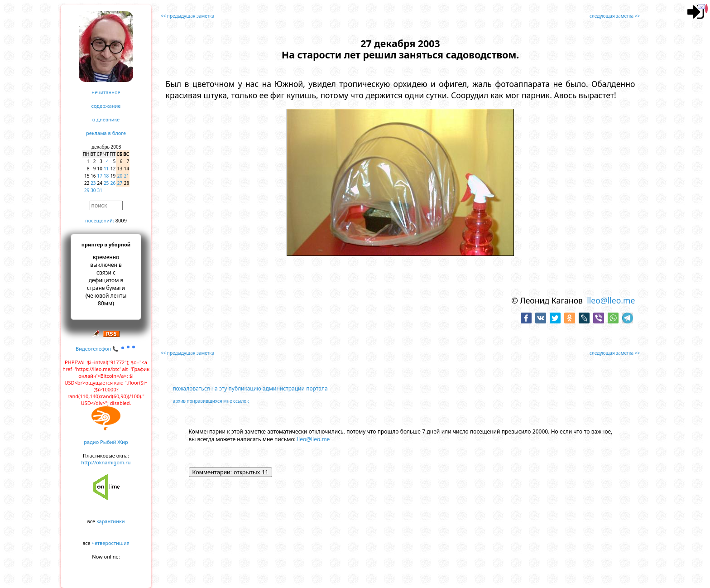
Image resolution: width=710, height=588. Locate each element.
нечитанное (106, 92)
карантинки (111, 521)
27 (120, 183)
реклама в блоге (106, 133)
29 (87, 190)
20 (120, 176)
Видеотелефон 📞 (106, 349)
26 (113, 183)
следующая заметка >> (615, 16)
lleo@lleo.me (611, 300)
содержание (106, 106)
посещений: (100, 220)
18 (106, 176)
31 (100, 190)
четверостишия (111, 543)
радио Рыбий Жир (106, 442)
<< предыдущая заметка (187, 16)
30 (93, 190)
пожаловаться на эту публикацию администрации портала (250, 388)
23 (93, 183)
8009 (121, 220)
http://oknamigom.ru (106, 462)
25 (106, 183)
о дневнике (106, 119)
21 (127, 176)
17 (100, 176)
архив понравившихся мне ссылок (211, 401)
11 (106, 169)
